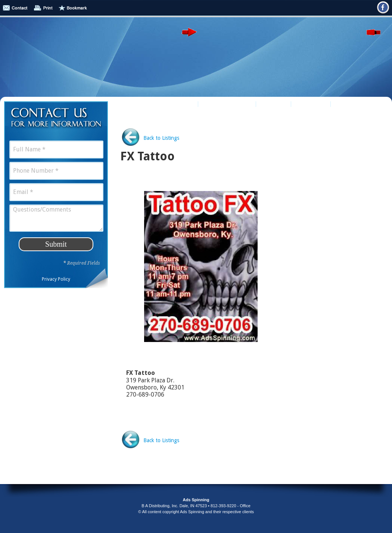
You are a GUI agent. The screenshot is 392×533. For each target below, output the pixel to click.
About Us (311, 104)
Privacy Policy (56, 279)
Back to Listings (161, 138)
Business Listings (167, 104)
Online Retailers (227, 104)
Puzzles (273, 104)
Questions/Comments (56, 218)
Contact (349, 104)
